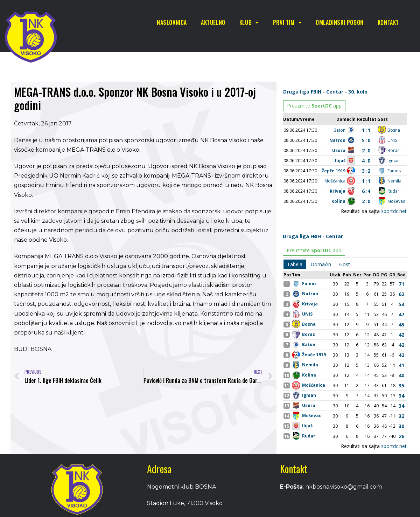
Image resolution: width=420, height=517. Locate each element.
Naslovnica (172, 22)
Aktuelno (213, 22)
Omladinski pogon (340, 22)
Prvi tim (287, 22)
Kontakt (388, 22)
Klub (249, 22)
